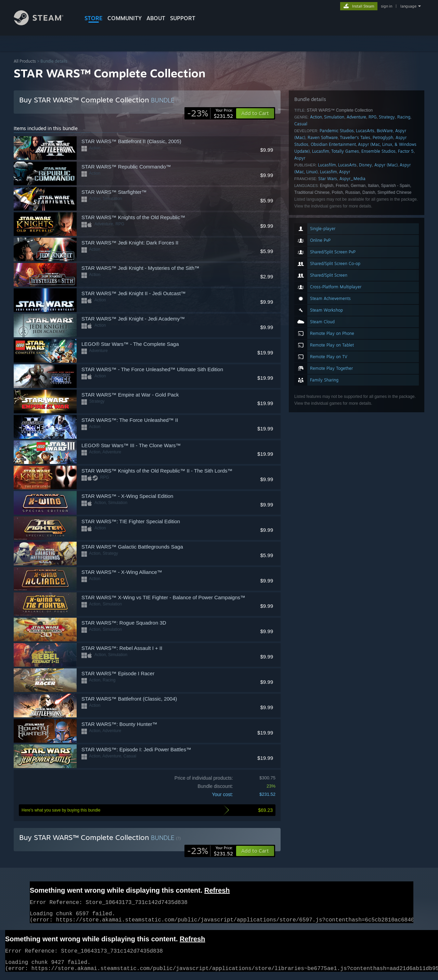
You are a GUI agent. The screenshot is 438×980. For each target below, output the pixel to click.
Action (316, 117)
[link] (210, 113)
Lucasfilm (327, 165)
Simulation (334, 117)
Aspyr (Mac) (386, 165)
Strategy (387, 117)
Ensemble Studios (378, 151)
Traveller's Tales (355, 137)
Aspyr (300, 158)
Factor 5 (406, 151)
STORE (94, 18)
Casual (301, 124)
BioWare (385, 131)
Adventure (356, 117)
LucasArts (365, 131)
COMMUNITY (125, 18)
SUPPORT (183, 18)
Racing (404, 117)
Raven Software (323, 137)
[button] (255, 851)
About (156, 18)
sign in (387, 6)
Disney (365, 165)
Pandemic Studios (337, 131)
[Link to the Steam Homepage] (44, 23)
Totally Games (345, 151)
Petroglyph (383, 137)
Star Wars (328, 179)
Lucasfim (321, 151)
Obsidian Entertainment (333, 144)
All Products (25, 61)
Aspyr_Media (352, 179)
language (408, 6)
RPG (373, 117)
